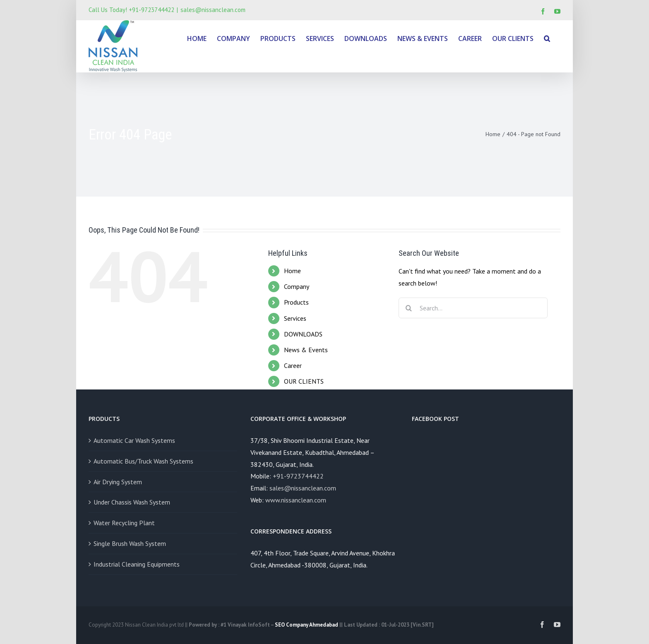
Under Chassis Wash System (132, 502)
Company (297, 286)
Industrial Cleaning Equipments (137, 564)
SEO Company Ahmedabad (306, 625)
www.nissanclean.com (296, 500)
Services (295, 318)
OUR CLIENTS (304, 381)
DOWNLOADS (303, 334)
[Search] (547, 38)
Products (296, 302)
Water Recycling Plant (124, 523)
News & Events (306, 350)
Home (292, 271)
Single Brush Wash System (130, 543)
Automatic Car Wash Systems (134, 440)
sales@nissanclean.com (213, 10)
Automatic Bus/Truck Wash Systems (143, 461)
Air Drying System (118, 482)
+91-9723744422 (298, 476)
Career (293, 365)
